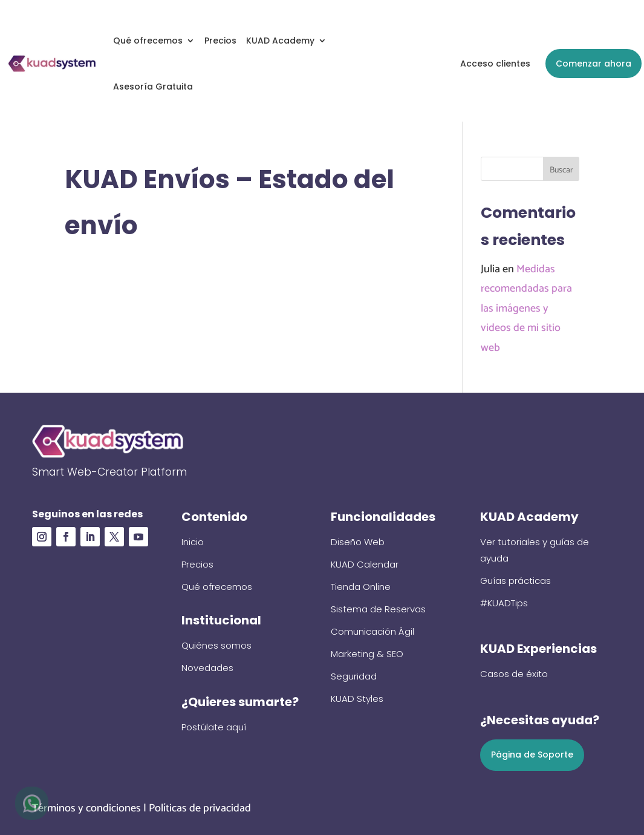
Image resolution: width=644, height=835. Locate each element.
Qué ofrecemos (148, 41)
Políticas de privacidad (200, 808)
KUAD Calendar (365, 564)
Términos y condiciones (86, 808)
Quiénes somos (216, 645)
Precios (220, 41)
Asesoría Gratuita (153, 87)
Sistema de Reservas (378, 609)
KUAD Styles (357, 699)
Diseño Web (358, 542)
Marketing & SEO (367, 654)
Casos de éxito (514, 674)
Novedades (207, 668)
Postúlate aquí (214, 727)
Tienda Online (361, 587)
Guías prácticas (516, 581)
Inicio (193, 542)
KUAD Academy (280, 41)
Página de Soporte (532, 755)
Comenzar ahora (594, 64)
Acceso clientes (495, 64)
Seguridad (354, 676)
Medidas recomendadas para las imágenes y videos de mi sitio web (526, 309)
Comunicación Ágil (372, 631)
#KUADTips (504, 603)
